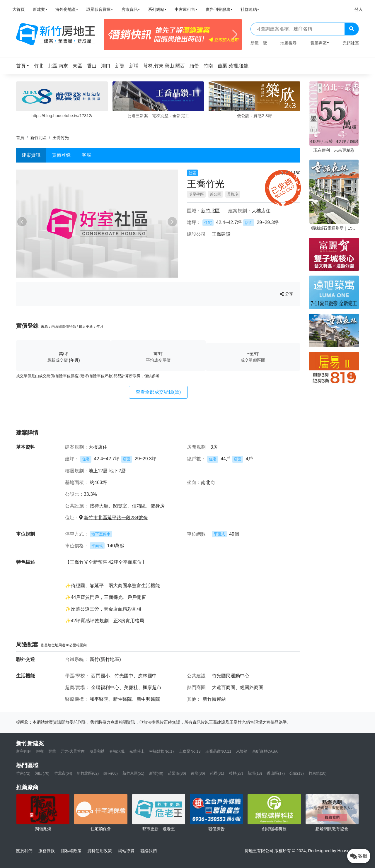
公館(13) (297, 773)
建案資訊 (31, 155)
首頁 (20, 138)
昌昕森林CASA (265, 751)
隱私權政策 (71, 851)
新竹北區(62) (88, 773)
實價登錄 (61, 155)
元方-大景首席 (73, 751)
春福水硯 (117, 751)
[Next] (235, 35)
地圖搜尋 (289, 43)
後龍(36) (198, 773)
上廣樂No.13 (190, 751)
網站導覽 (126, 851)
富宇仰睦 (24, 751)
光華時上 (137, 751)
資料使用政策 (100, 851)
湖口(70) (42, 773)
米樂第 (242, 751)
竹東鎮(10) (318, 773)
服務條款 (47, 851)
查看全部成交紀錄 (158, 392)
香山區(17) (276, 773)
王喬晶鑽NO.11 (218, 751)
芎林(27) (236, 773)
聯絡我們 (149, 851)
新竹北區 (38, 138)
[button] (24, 66)
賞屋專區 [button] (318, 43)
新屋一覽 (259, 43)
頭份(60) (111, 773)
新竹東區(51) (133, 773)
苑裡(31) (217, 773)
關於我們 (24, 851)
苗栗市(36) (177, 773)
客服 (86, 155)
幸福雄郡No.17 (162, 751)
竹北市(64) (63, 773)
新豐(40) (156, 773)
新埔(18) (255, 773)
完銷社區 (351, 43)
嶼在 (40, 751)
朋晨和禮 (97, 751)
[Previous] (111, 35)
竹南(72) (23, 773)
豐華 (52, 751)
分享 (287, 294)
